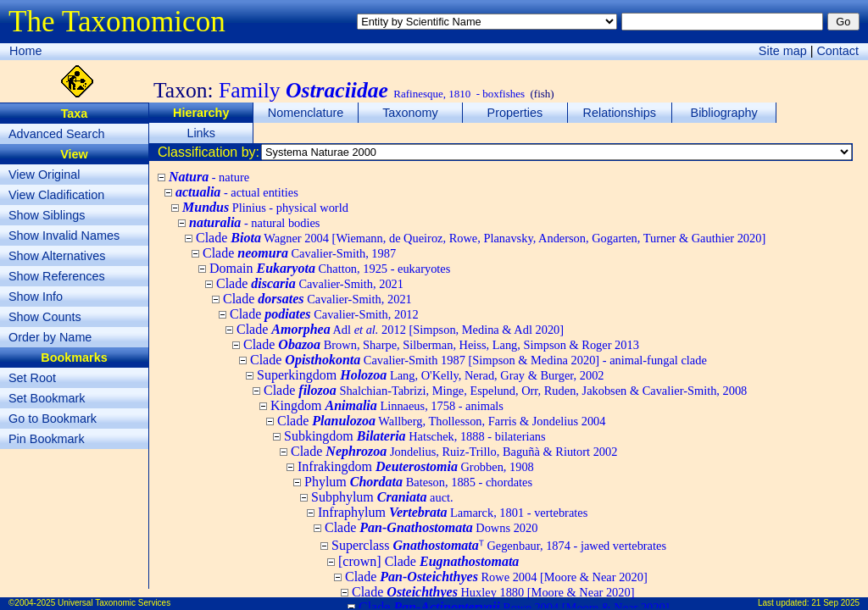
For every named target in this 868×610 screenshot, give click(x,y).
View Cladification (56, 195)
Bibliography (724, 113)
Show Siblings (47, 215)
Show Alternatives (57, 256)
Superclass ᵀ (499, 545)
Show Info (36, 297)
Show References (57, 276)
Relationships (620, 113)
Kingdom (387, 405)
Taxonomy (410, 113)
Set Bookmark (47, 398)
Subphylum (382, 497)
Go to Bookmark (53, 419)
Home (25, 51)
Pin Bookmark (47, 439)
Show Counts (45, 317)
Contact (837, 51)
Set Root (32, 378)
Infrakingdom (416, 466)
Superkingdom (431, 375)
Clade (481, 238)
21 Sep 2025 (835, 603)
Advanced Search (57, 134)
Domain (330, 268)
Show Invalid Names (64, 236)
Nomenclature (306, 113)
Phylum (418, 482)
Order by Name (50, 337)
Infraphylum (453, 512)
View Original (45, 175)
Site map (783, 51)
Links (201, 133)
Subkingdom (415, 436)
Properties (515, 113)
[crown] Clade (428, 561)
